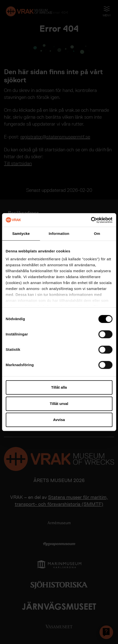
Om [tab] (97, 233)
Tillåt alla (59, 387)
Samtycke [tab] (21, 233)
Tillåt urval (59, 404)
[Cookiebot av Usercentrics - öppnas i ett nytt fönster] (91, 220)
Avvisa (59, 420)
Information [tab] (59, 233)
